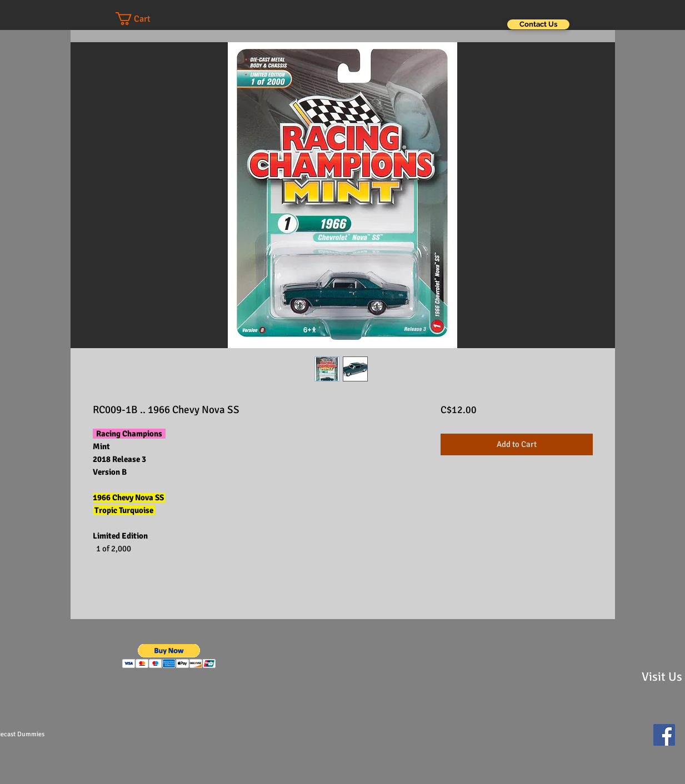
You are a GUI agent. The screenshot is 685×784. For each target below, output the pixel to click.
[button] (144, 19)
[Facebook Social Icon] (664, 735)
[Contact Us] (538, 24)
